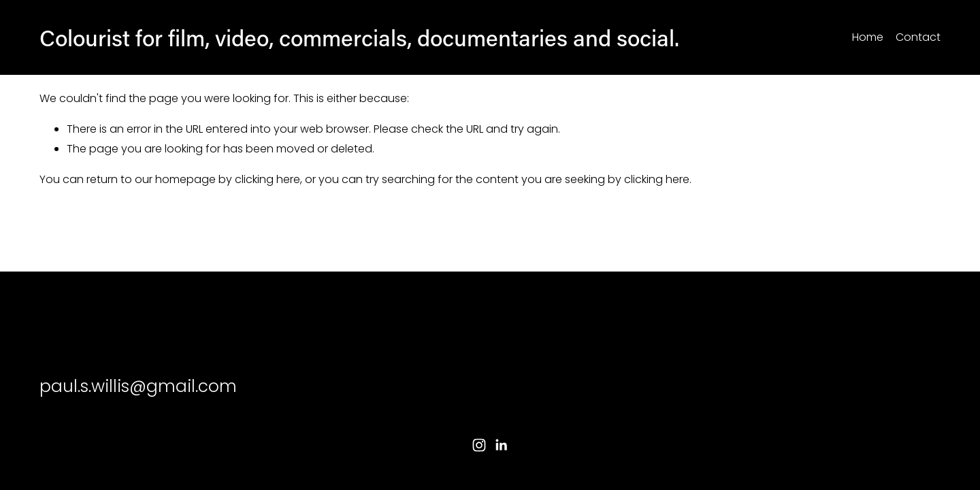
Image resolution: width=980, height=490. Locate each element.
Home (868, 37)
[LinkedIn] (501, 445)
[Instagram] (479, 445)
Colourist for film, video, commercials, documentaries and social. (359, 37)
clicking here (267, 179)
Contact (918, 37)
